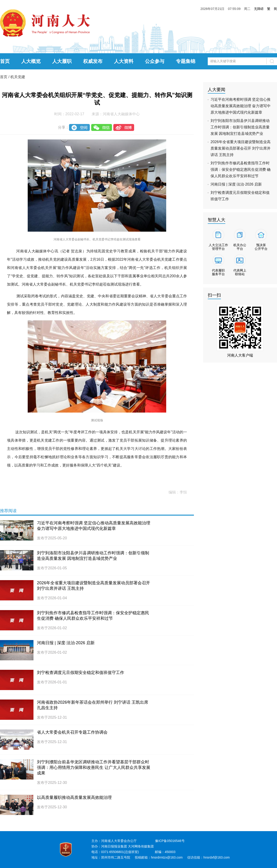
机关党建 (18, 77)
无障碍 (259, 9)
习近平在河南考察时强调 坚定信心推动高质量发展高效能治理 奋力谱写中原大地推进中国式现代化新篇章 (241, 106)
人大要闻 (217, 90)
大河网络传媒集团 (141, 846)
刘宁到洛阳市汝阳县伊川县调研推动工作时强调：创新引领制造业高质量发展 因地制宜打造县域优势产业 (240, 127)
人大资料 (124, 61)
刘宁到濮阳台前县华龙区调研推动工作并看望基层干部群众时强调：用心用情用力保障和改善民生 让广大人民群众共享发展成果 (94, 768)
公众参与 (155, 61)
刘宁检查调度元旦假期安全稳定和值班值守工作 (81, 673)
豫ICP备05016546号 (170, 841)
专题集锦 (186, 61)
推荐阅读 (8, 511)
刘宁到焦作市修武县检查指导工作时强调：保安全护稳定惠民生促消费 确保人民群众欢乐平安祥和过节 (241, 170)
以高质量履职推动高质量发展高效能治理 (74, 797)
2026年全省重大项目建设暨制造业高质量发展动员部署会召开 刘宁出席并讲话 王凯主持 (241, 148)
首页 (5, 61)
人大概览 (31, 61)
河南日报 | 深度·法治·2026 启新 (66, 643)
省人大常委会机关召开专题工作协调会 (72, 732)
